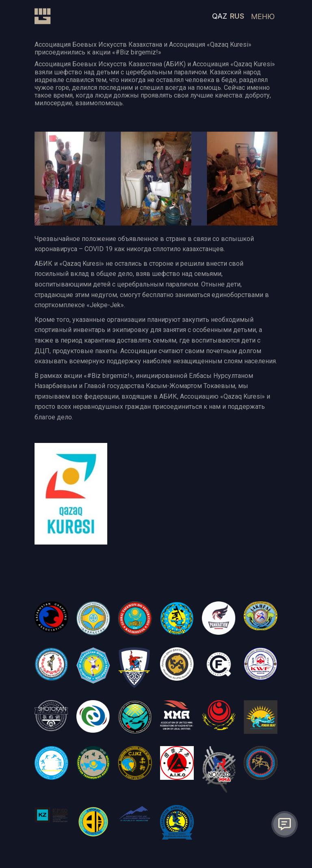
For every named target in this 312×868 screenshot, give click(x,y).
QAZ (220, 16)
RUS (237, 16)
